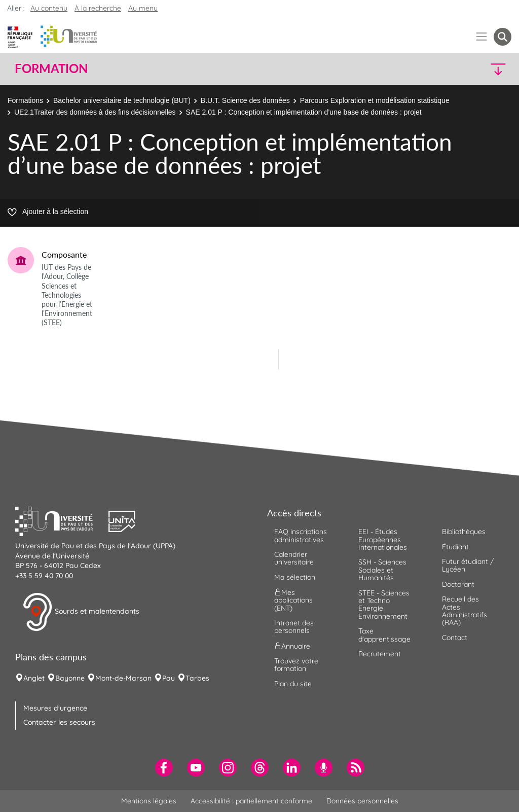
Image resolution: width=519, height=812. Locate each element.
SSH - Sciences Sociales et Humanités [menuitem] (382, 570)
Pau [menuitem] (169, 678)
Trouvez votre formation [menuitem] (296, 665)
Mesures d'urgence (55, 708)
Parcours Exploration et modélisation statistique (375, 100)
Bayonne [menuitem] (70, 678)
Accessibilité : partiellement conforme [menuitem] (251, 801)
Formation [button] (51, 68)
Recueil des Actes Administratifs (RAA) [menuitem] (465, 611)
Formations (25, 100)
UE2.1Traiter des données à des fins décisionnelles (95, 112)
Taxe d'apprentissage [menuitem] (384, 635)
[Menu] (482, 37)
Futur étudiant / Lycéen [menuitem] (468, 565)
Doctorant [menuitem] (458, 584)
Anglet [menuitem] (34, 678)
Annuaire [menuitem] (292, 646)
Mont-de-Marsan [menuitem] (123, 678)
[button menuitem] (503, 37)
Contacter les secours (59, 722)
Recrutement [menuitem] (380, 654)
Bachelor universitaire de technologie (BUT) (122, 100)
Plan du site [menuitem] (293, 684)
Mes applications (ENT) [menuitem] (293, 600)
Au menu (143, 8)
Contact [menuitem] (455, 638)
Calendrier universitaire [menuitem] (294, 558)
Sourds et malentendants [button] (81, 612)
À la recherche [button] (98, 8)
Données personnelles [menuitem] (362, 801)
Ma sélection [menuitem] (295, 577)
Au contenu (49, 8)
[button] (451, 69)
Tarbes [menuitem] (197, 678)
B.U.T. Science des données (245, 100)
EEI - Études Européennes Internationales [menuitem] (383, 539)
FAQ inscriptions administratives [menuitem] (301, 535)
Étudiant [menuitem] (455, 547)
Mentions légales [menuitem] (149, 801)
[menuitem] (164, 768)
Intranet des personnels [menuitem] (294, 627)
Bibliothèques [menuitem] (464, 532)
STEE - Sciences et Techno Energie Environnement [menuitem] (384, 605)
